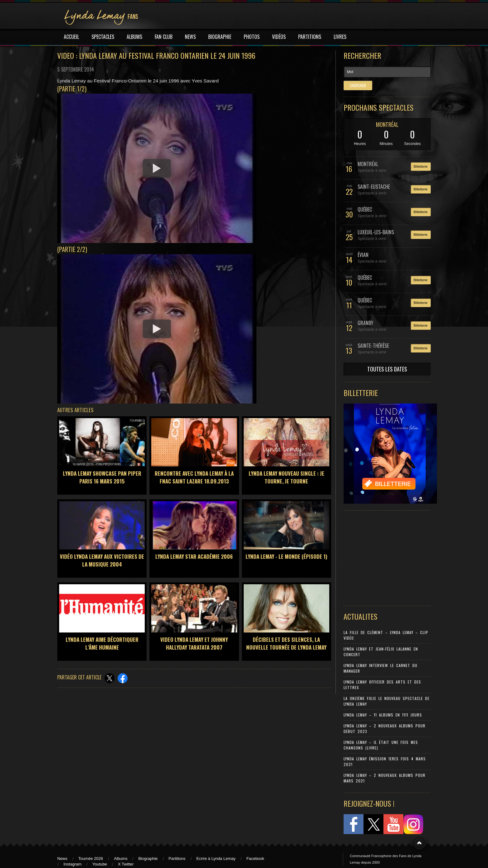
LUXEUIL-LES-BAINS (376, 232)
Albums (121, 859)
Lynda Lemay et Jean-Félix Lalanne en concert (381, 652)
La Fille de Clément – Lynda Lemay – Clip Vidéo (386, 635)
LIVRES (340, 37)
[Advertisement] (384, 557)
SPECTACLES (103, 37)
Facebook (255, 859)
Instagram (73, 864)
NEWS (190, 37)
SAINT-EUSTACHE (374, 187)
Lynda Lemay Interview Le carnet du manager (380, 668)
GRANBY (366, 323)
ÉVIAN (363, 255)
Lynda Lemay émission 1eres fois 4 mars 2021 (385, 761)
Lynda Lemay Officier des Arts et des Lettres (382, 685)
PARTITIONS (310, 37)
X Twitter (126, 864)
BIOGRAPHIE (220, 37)
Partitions (177, 859)
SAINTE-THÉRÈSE (373, 346)
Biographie (148, 859)
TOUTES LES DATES (387, 369)
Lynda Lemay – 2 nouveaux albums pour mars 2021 (385, 778)
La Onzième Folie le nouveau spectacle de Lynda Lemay (387, 701)
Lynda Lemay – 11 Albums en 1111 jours (383, 715)
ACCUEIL (71, 37)
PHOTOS (252, 37)
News (62, 859)
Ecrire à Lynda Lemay (216, 859)
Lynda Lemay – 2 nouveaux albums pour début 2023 (385, 728)
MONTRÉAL (387, 124)
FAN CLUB (164, 37)
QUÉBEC (365, 209)
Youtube (100, 864)
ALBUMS (134, 37)
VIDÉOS (279, 37)
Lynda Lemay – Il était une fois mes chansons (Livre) (381, 745)
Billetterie (421, 166)
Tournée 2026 (91, 859)
